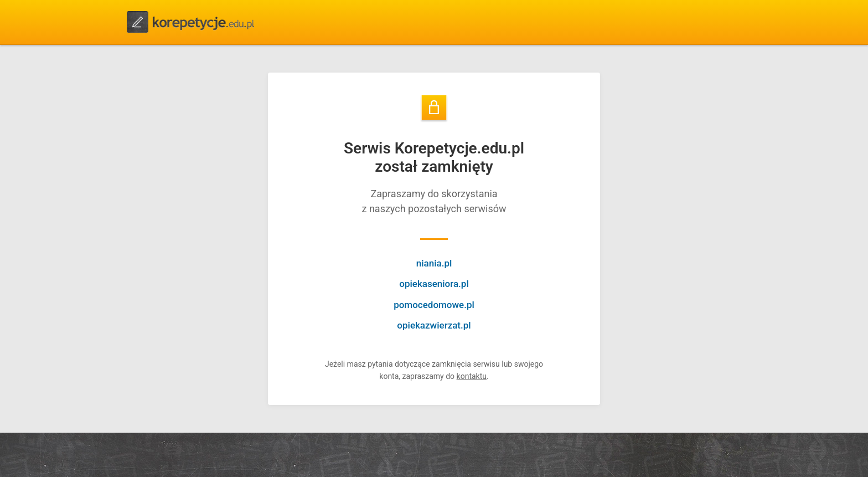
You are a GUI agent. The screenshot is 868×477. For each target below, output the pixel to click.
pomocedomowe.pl (434, 305)
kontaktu (472, 376)
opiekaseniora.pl (434, 284)
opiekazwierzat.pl (434, 325)
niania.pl (434, 263)
